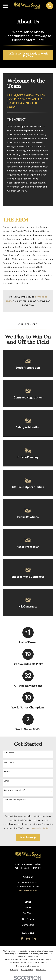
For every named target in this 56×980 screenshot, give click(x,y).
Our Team (28, 913)
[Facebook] (22, 939)
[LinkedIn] (34, 939)
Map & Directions (28, 891)
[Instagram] (28, 939)
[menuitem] (14, 970)
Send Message (28, 837)
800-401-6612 (28, 868)
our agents (13, 147)
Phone (7, 771)
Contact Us (28, 925)
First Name (9, 753)
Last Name (9, 762)
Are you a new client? (15, 790)
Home (28, 907)
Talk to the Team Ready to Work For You (28, 55)
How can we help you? (15, 800)
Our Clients (28, 919)
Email (7, 781)
